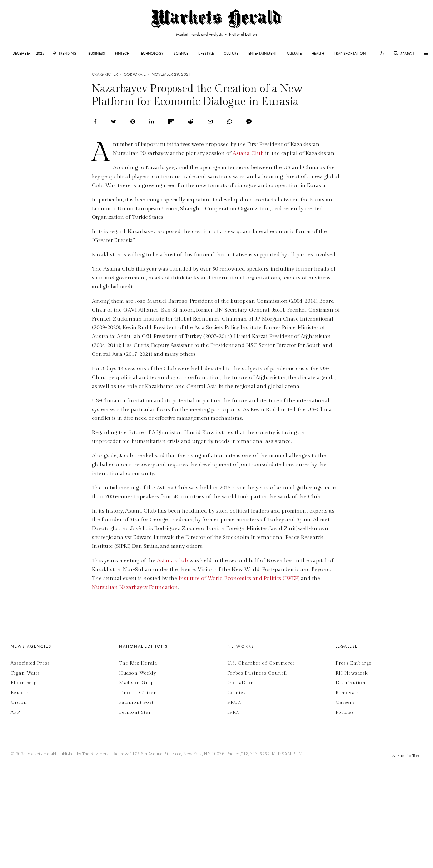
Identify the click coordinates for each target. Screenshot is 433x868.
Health (318, 53)
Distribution (351, 683)
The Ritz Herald (138, 663)
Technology (151, 53)
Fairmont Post (136, 702)
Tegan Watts (25, 673)
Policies (345, 712)
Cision (19, 702)
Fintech (122, 53)
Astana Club (248, 153)
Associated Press (30, 663)
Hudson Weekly (138, 673)
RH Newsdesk (352, 673)
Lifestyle (206, 53)
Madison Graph (138, 683)
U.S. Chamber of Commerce (261, 663)
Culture (231, 53)
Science (181, 53)
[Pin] (133, 122)
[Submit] (191, 122)
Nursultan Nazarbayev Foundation (135, 587)
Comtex (237, 693)
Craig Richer (105, 74)
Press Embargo (354, 663)
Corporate (135, 74)
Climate (294, 53)
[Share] (95, 122)
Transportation (350, 53)
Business (97, 53)
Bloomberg (24, 683)
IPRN (234, 712)
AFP (15, 712)
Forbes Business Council (257, 673)
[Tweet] (114, 122)
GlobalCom (241, 683)
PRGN (235, 702)
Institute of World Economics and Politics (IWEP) (239, 578)
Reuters (20, 693)
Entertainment (263, 53)
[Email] (210, 122)
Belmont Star (135, 712)
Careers (345, 702)
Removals (347, 693)
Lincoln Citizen (138, 693)
